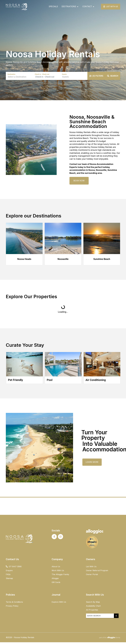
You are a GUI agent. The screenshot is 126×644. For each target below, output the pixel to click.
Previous (10, 372)
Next (116, 372)
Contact (73, 166)
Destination (11, 76)
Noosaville (63, 261)
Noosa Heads (24, 261)
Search (113, 78)
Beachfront (9, 382)
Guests (64, 76)
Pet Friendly (48, 382)
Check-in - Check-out (42, 76)
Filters (96, 78)
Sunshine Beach (102, 261)
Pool (82, 382)
